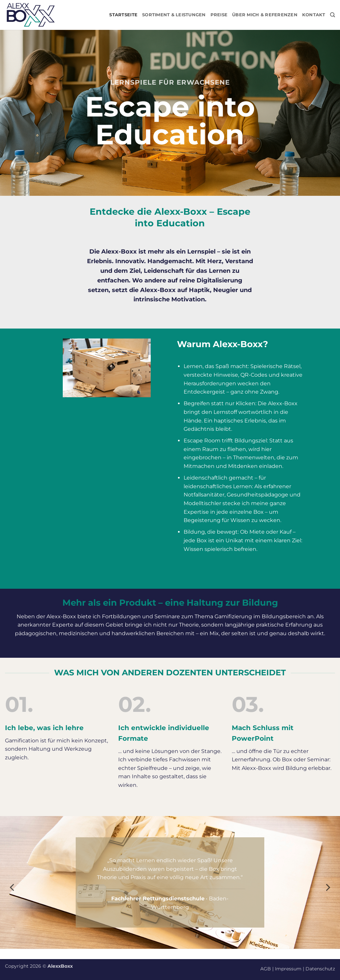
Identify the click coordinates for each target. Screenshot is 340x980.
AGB (266, 969)
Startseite (123, 15)
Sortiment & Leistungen (174, 15)
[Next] (327, 887)
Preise (219, 15)
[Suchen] (333, 15)
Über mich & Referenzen (265, 15)
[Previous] (13, 887)
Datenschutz (320, 969)
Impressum (288, 969)
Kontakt (314, 15)
